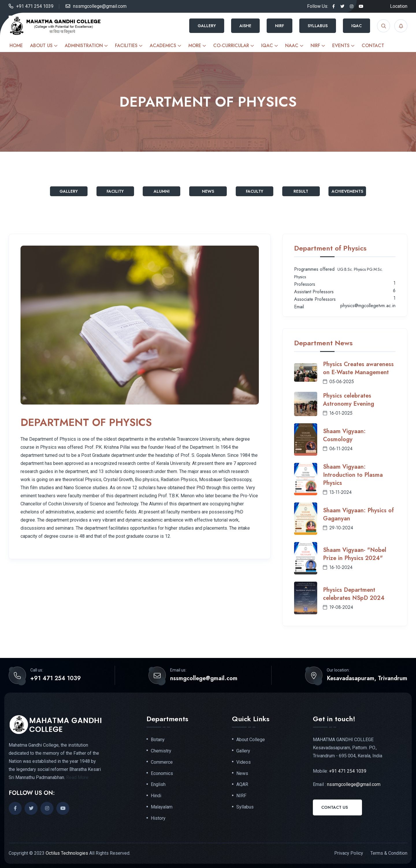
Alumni (162, 191)
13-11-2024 (337, 492)
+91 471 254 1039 (35, 6)
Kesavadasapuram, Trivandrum (367, 678)
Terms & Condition (389, 853)
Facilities (126, 46)
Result (301, 191)
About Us (41, 46)
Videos (244, 762)
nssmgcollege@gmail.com (100, 6)
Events (341, 46)
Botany (158, 740)
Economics (162, 774)
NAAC (292, 46)
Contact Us (335, 807)
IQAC (356, 26)
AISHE (245, 26)
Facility (115, 191)
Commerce (162, 762)
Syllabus (318, 26)
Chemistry (161, 751)
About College (251, 740)
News (208, 191)
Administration (84, 46)
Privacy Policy (349, 853)
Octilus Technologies (67, 853)
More (195, 46)
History (158, 818)
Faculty (255, 191)
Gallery (207, 26)
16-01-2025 (338, 413)
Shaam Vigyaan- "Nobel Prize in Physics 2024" (355, 554)
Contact (373, 46)
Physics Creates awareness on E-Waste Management (358, 368)
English (158, 784)
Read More (77, 777)
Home (16, 46)
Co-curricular (231, 46)
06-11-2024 (338, 449)
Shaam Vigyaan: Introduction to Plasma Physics (353, 475)
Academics (163, 46)
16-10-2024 (338, 567)
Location (399, 6)
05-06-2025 (338, 382)
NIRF (279, 26)
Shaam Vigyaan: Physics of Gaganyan (358, 514)
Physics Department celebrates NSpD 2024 (354, 594)
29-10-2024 (338, 528)
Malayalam (162, 807)
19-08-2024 (338, 607)
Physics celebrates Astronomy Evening (349, 400)
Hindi (156, 796)
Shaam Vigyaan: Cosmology (344, 435)
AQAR (242, 784)
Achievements (347, 191)
